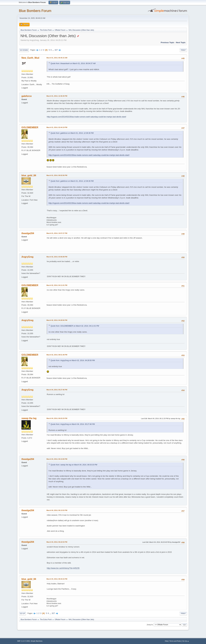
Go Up (22, 613)
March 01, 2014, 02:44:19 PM (57, 127)
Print (183, 50)
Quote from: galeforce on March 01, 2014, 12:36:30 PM (72, 133)
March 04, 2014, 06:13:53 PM (57, 510)
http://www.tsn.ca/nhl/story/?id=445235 (63, 568)
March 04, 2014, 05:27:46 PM (57, 390)
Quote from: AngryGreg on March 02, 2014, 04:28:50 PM (73, 360)
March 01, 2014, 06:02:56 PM (57, 175)
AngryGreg (27, 257)
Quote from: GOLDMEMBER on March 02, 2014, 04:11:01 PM (75, 326)
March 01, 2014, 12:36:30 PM (57, 96)
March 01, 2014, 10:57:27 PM (57, 233)
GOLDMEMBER (30, 127)
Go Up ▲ (186, 641)
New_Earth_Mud (30, 58)
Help (167, 641)
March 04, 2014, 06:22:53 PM (57, 542)
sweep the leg (29, 418)
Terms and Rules (175, 641)
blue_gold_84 (29, 175)
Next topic (181, 42)
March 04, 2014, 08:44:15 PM (57, 579)
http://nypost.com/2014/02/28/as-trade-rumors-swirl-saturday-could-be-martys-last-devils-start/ (86, 117)
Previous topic (167, 42)
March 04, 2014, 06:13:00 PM (57, 459)
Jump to (150, 625)
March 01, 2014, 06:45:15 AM (57, 58)
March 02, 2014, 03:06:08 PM (57, 257)
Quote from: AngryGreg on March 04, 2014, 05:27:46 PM (73, 424)
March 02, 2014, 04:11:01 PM (57, 285)
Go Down (24, 50)
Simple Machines (36, 641)
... (53, 50)
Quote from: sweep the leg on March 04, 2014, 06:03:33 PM (74, 465)
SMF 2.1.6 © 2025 (23, 641)
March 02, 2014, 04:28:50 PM (57, 320)
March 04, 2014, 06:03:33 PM (57, 418)
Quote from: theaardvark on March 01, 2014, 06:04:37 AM (73, 63)
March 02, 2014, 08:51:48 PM (57, 355)
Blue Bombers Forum (35, 11)
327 (56, 50)
